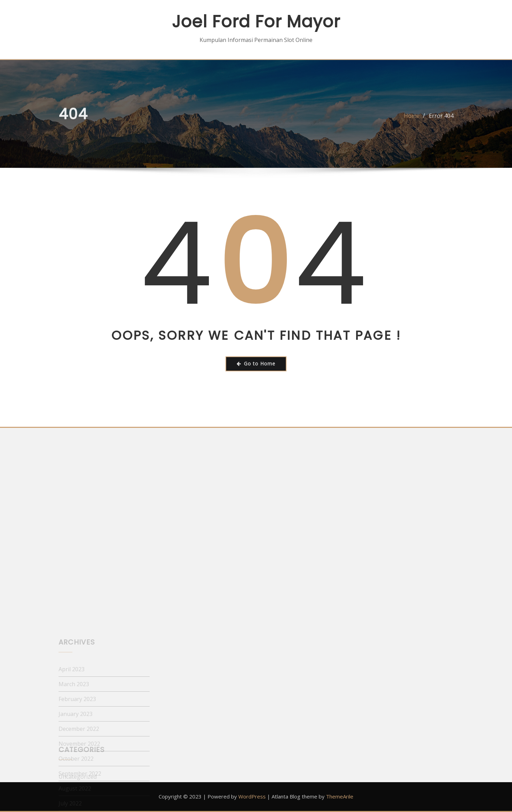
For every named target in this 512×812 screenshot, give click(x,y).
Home (412, 119)
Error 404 (441, 119)
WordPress (252, 796)
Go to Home (256, 364)
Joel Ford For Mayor (256, 22)
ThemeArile (340, 796)
